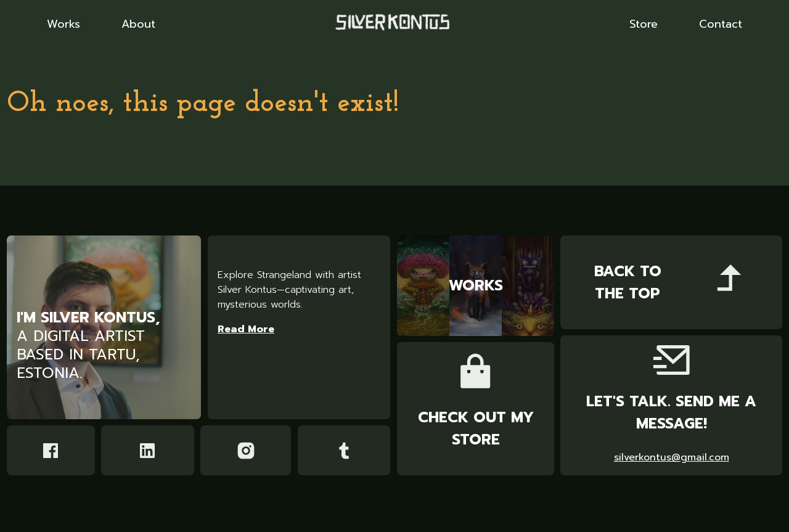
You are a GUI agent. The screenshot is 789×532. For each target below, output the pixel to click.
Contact (721, 25)
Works (63, 25)
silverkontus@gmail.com (672, 457)
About (138, 25)
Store (644, 25)
